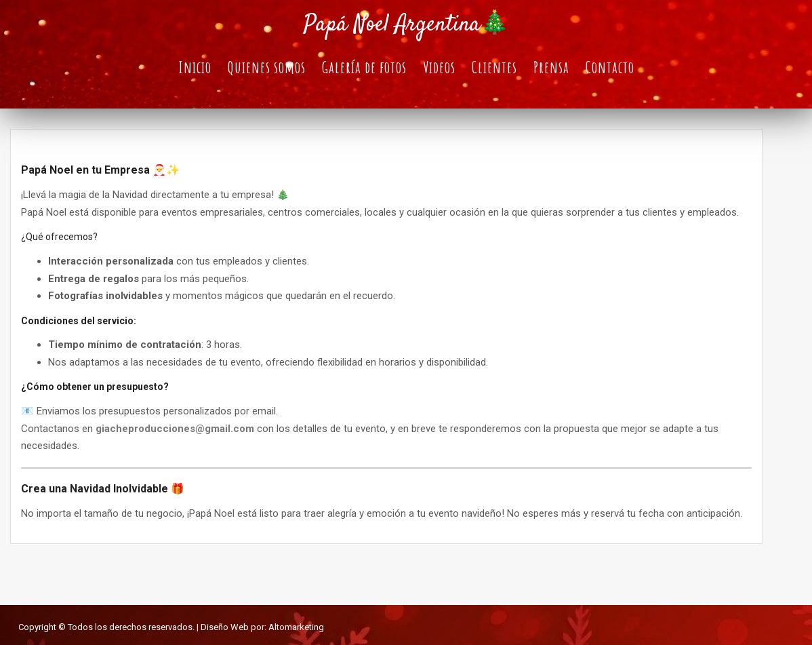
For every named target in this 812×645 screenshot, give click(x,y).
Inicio (195, 67)
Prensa (551, 67)
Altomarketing (296, 627)
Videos (439, 67)
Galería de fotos (364, 67)
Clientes (494, 67)
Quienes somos (267, 67)
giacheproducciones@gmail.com (175, 429)
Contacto (610, 67)
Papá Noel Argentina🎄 (406, 25)
